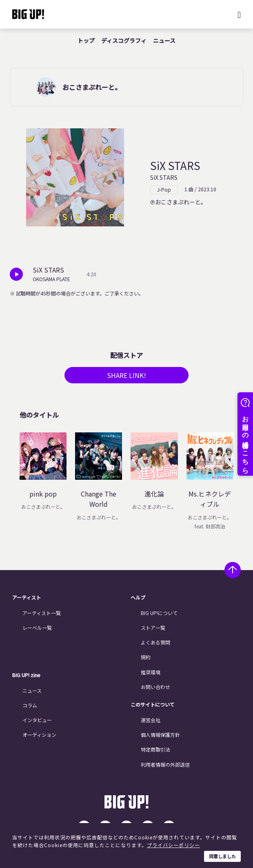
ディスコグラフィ (124, 40)
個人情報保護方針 (160, 735)
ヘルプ (138, 597)
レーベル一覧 (37, 628)
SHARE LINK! (126, 375)
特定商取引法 (155, 749)
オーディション (39, 735)
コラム (30, 705)
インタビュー (37, 720)
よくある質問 (155, 642)
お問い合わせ (155, 687)
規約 (146, 657)
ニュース (164, 40)
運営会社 (151, 720)
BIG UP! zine (26, 675)
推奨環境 (151, 672)
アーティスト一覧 (42, 613)
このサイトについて (153, 705)
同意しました (222, 856)
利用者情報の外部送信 (165, 764)
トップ (86, 40)
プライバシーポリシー (173, 845)
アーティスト (27, 597)
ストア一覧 (153, 628)
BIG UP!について (159, 613)
